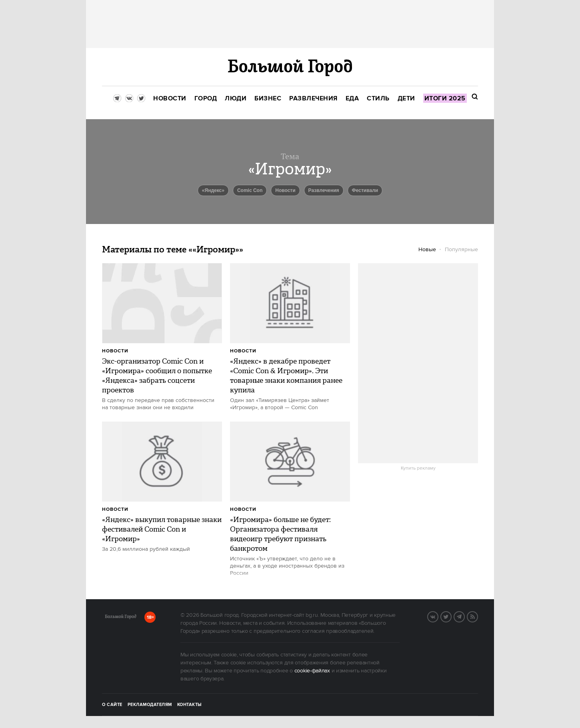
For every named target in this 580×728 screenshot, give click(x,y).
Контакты (190, 705)
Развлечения (324, 190)
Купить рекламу (418, 468)
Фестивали (365, 190)
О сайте (112, 705)
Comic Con (250, 190)
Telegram (464, 616)
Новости (115, 351)
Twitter (451, 616)
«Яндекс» (213, 190)
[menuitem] (170, 99)
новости (285, 190)
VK (438, 616)
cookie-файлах (312, 671)
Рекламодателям (150, 705)
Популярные (461, 250)
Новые (427, 250)
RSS (478, 616)
